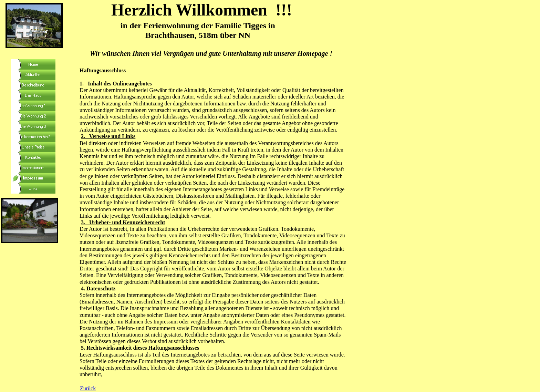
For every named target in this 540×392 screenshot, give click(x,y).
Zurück (88, 388)
